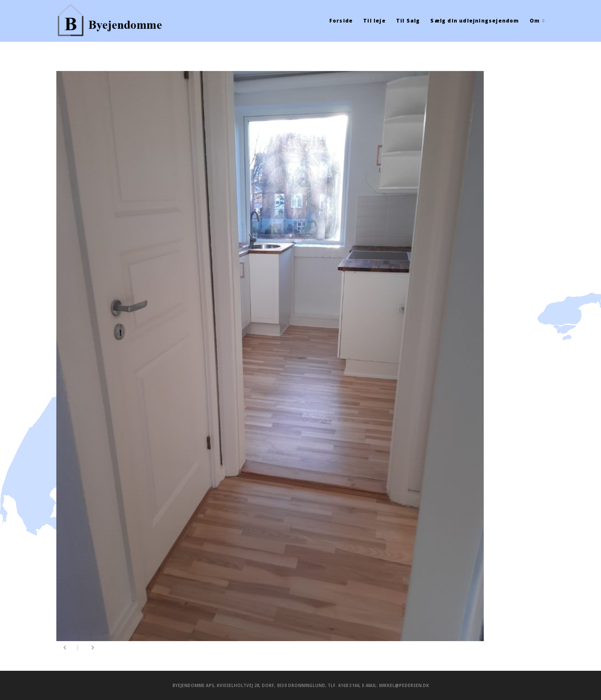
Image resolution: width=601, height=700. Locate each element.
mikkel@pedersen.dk (404, 685)
